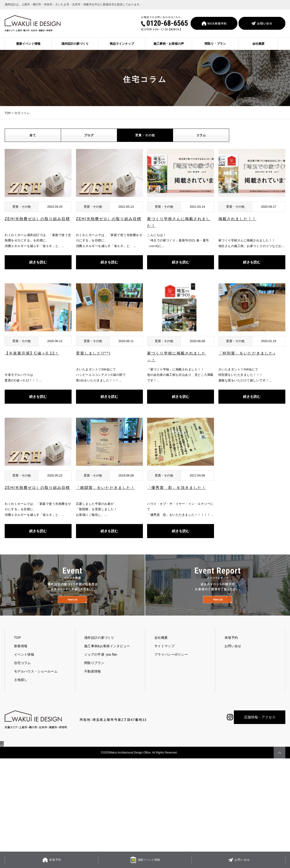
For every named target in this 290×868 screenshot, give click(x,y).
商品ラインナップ (122, 44)
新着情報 (21, 656)
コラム (201, 140)
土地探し (21, 690)
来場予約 (231, 647)
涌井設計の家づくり (75, 44)
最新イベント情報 (28, 44)
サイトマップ (164, 656)
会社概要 (258, 44)
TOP (8, 113)
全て (33, 140)
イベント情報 (24, 664)
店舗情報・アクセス (260, 727)
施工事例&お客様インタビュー (107, 656)
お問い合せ (233, 656)
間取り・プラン (215, 44)
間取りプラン (94, 673)
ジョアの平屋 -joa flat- (101, 664)
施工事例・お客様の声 (169, 44)
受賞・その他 (145, 140)
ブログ (89, 140)
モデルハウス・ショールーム (36, 681)
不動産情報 (93, 681)
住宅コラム (22, 673)
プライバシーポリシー (171, 664)
